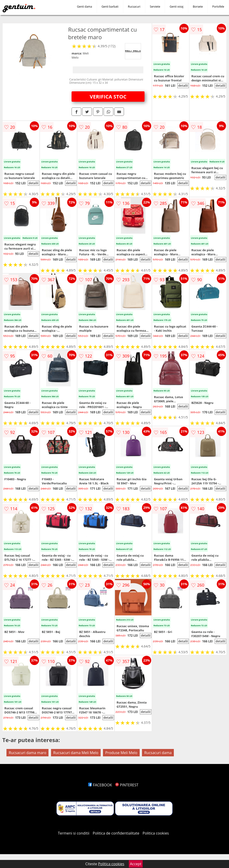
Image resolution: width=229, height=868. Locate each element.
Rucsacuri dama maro (27, 753)
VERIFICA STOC (108, 96)
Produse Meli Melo (121, 753)
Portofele (218, 7)
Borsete (198, 7)
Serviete (155, 7)
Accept (136, 864)
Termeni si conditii (74, 833)
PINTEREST (127, 785)
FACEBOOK (100, 785)
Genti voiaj (176, 7)
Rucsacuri (134, 7)
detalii (183, 86)
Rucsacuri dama (158, 753)
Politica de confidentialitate (116, 833)
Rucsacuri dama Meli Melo (76, 753)
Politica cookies (156, 833)
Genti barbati (110, 7)
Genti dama (85, 7)
